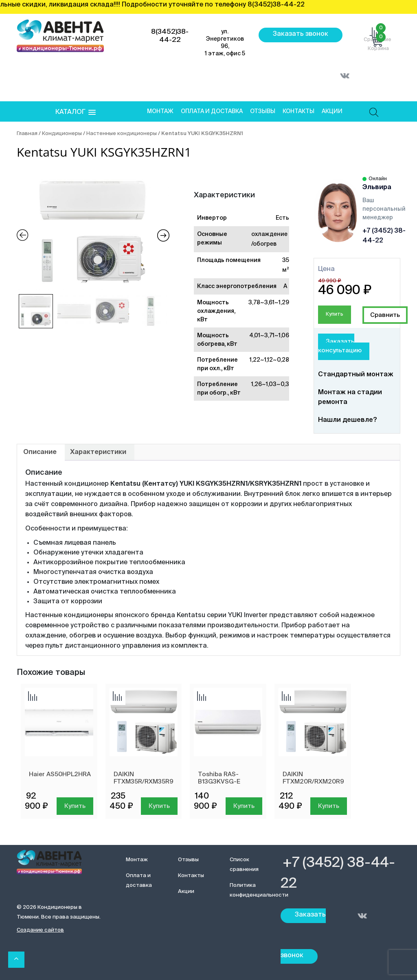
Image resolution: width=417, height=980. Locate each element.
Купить (335, 314)
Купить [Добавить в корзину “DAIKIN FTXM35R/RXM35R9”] (159, 806)
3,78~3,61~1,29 (269, 303)
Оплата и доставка (212, 111)
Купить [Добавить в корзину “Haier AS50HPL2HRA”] (75, 806)
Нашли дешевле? (347, 420)
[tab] (40, 452)
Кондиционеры (62, 134)
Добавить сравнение (385, 315)
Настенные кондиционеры (122, 134)
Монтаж (160, 111)
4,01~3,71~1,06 (269, 336)
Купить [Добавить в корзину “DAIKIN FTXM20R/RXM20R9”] (329, 806)
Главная (27, 134)
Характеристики (98, 452)
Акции (332, 111)
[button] (76, 112)
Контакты (298, 111)
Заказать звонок (301, 34)
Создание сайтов (40, 930)
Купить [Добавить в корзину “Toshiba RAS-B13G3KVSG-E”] (244, 806)
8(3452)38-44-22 (170, 36)
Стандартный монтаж (356, 375)
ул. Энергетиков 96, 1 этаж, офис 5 (225, 43)
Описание (40, 452)
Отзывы (263, 111)
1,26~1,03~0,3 (270, 384)
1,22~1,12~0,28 (269, 360)
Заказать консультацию (340, 346)
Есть (282, 218)
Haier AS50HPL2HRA (60, 774)
